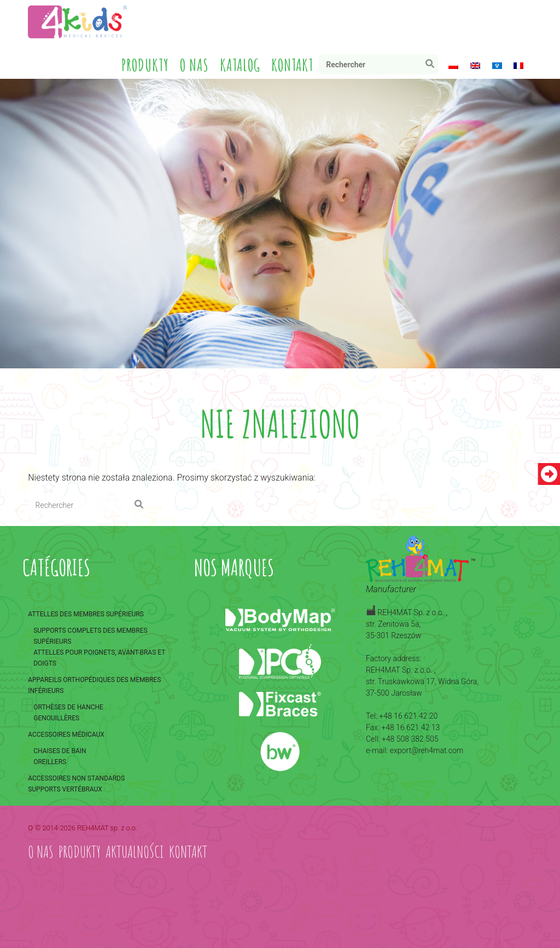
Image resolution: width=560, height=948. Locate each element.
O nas (194, 65)
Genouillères (56, 718)
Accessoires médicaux (66, 735)
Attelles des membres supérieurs (86, 614)
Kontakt (292, 65)
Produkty (145, 65)
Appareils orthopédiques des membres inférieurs (94, 685)
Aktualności (135, 851)
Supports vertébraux (65, 789)
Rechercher (432, 66)
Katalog (240, 65)
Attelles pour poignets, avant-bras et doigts (99, 658)
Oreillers (50, 762)
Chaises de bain (60, 751)
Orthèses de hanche (68, 707)
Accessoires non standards (76, 778)
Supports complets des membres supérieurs (90, 636)
